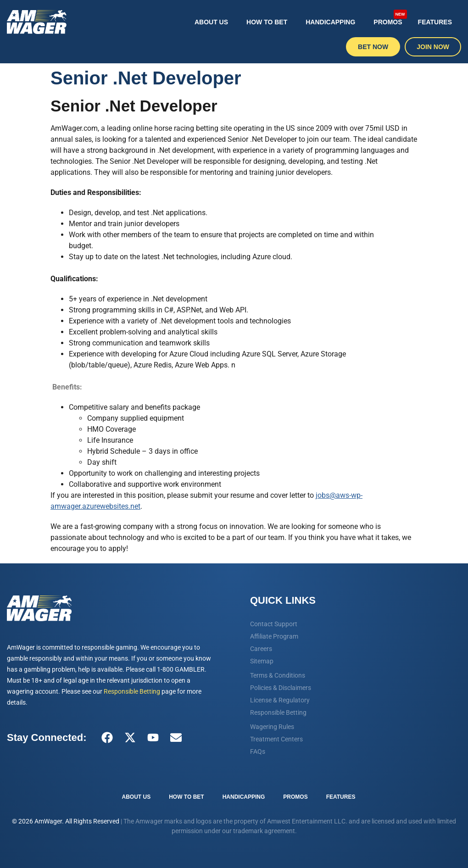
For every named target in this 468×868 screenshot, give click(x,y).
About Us (211, 22)
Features (435, 22)
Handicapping (330, 22)
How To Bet (267, 22)
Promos (390, 18)
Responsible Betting (132, 691)
